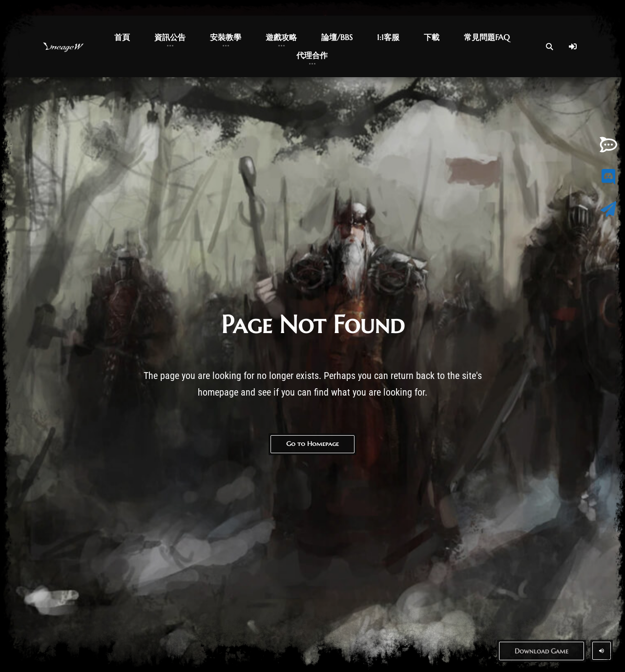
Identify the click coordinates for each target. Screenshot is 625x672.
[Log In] (573, 46)
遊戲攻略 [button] (281, 37)
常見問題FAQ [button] (487, 37)
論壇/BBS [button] (337, 37)
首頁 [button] (122, 37)
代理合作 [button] (312, 55)
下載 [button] (432, 37)
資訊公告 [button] (170, 37)
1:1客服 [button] (388, 37)
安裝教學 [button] (226, 37)
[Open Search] (549, 46)
